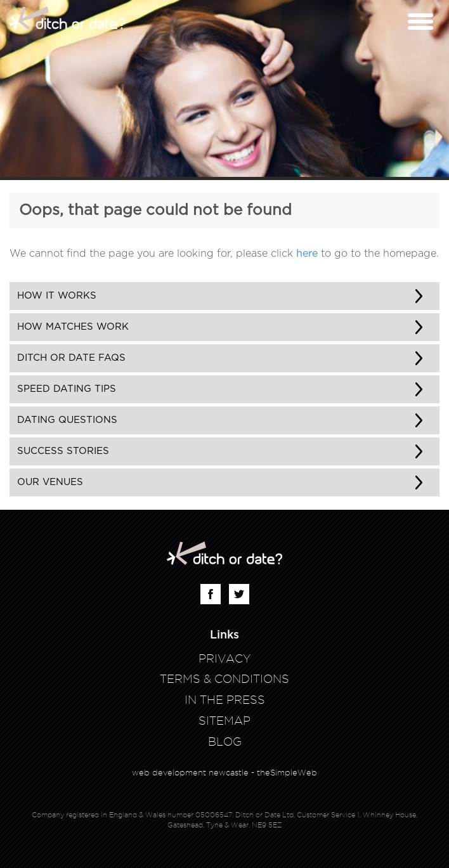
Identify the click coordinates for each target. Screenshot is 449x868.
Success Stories (63, 451)
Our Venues (50, 482)
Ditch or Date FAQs (71, 358)
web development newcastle (190, 772)
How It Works (57, 296)
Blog (225, 742)
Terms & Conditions (224, 679)
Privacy (224, 658)
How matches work (73, 327)
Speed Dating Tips (67, 389)
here (307, 254)
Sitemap (224, 721)
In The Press (225, 700)
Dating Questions (67, 420)
